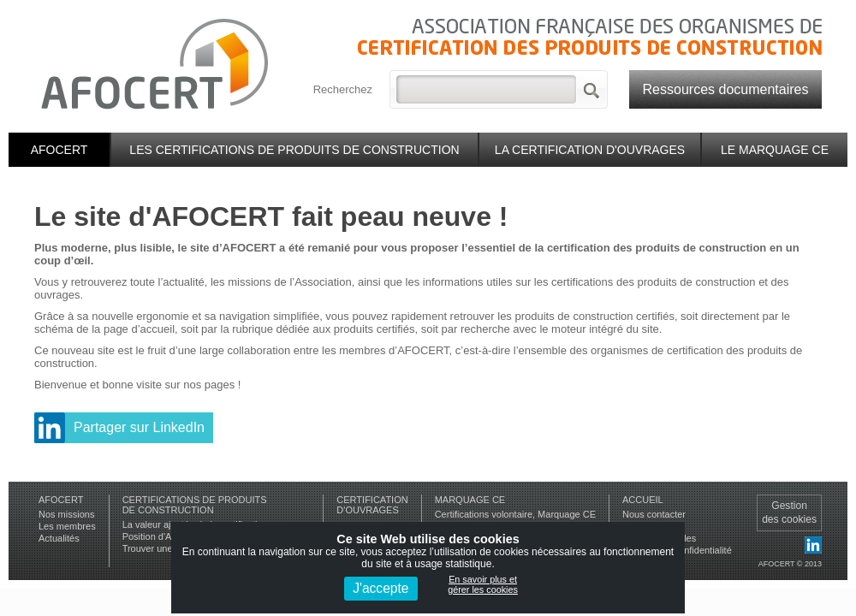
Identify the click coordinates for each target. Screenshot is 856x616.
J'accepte (380, 588)
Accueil (643, 500)
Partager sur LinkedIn (139, 427)
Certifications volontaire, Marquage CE (515, 514)
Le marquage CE (775, 150)
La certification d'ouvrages (590, 150)
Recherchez (343, 89)
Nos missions (66, 514)
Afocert (59, 150)
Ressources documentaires (726, 89)
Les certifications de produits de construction (294, 150)
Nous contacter (654, 514)
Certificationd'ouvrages (372, 505)
